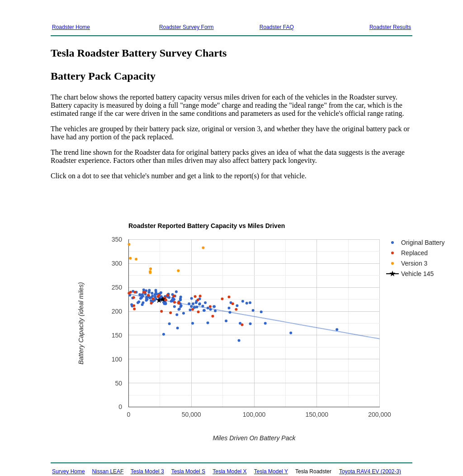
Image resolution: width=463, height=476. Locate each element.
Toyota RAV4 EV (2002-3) (370, 471)
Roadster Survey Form (187, 27)
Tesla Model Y (271, 471)
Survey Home (69, 471)
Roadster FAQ (277, 27)
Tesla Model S (188, 471)
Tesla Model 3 (147, 471)
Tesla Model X (229, 471)
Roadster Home (71, 27)
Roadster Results (390, 27)
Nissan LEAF (108, 471)
